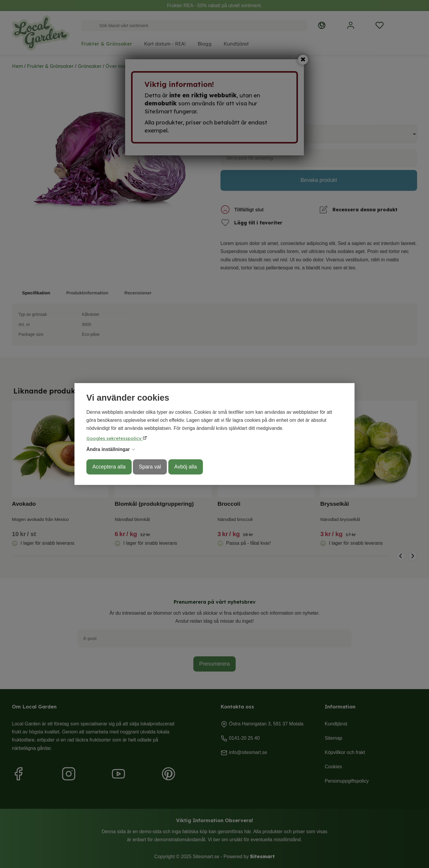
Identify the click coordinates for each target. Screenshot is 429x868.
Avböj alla (186, 467)
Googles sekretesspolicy (115, 438)
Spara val (150, 467)
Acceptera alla (109, 467)
